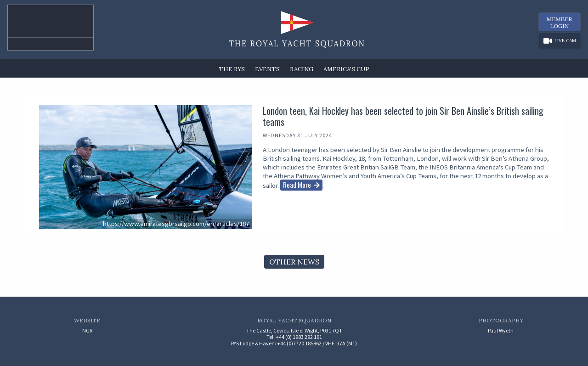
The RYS (232, 69)
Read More (297, 185)
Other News (294, 262)
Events (267, 69)
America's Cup (346, 69)
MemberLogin (560, 23)
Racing (302, 69)
